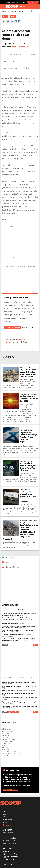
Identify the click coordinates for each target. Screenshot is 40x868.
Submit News (8, 820)
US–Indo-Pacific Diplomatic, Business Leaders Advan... (19, 682)
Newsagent (8, 822)
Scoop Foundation (11, 838)
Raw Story (5, 733)
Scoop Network (9, 835)
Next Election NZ (10, 841)
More (36, 645)
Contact (6, 814)
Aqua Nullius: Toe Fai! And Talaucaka (13, 691)
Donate (6, 825)
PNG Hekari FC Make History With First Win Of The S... (18, 698)
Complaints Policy (10, 844)
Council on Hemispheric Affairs (13, 753)
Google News (6, 735)
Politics (32, 11)
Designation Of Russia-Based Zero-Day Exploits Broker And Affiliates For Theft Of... (19, 627)
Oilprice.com (6, 729)
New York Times (7, 745)
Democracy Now (7, 731)
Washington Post (8, 743)
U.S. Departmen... (21, 632)
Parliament (23, 11)
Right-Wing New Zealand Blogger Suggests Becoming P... (19, 702)
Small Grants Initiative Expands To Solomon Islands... (18, 686)
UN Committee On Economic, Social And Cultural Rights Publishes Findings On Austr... (19, 640)
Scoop (5, 17)
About (6, 817)
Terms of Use (8, 859)
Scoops (14, 11)
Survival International (20, 47)
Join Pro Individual (13, 327)
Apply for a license (11, 857)
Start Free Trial (33, 2)
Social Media (8, 833)
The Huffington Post (9, 751)
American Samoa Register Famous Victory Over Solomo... (20, 706)
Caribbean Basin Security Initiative (12, 635)
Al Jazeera (5, 749)
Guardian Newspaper (9, 739)
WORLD (8, 357)
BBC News (5, 747)
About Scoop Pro (10, 854)
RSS (5, 645)
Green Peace (6, 755)
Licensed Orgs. (9, 851)
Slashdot (5, 737)
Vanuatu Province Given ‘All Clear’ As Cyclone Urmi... (18, 693)
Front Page (5, 11)
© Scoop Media (9, 865)
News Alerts (14, 712)
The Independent (8, 741)
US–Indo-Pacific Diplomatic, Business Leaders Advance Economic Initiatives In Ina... (19, 614)
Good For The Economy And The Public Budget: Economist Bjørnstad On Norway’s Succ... (17, 619)
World (13, 17)
